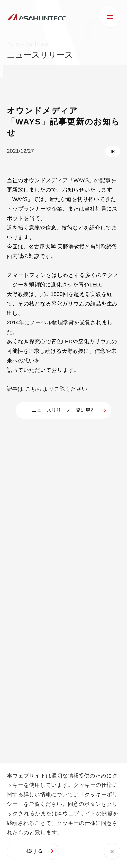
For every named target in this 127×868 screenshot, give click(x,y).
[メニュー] (110, 17)
